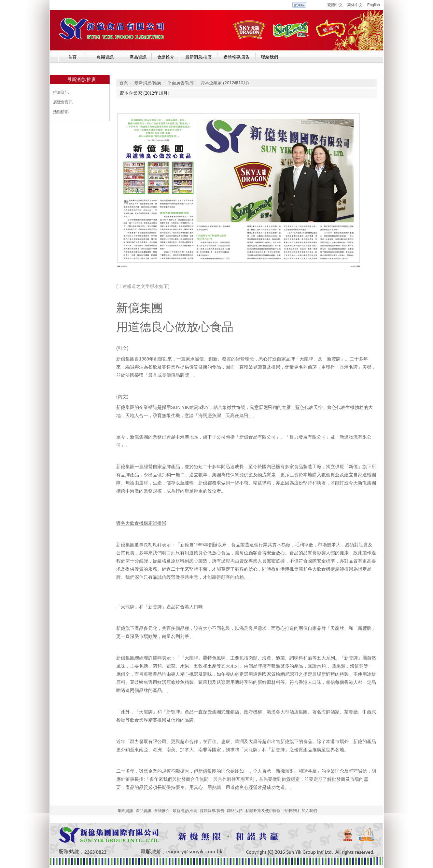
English (374, 5)
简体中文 (355, 5)
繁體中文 (335, 5)
